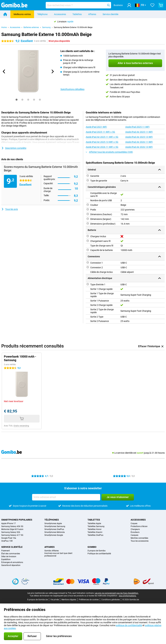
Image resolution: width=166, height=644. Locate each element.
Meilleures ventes (22, 14)
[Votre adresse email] (66, 497)
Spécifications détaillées (72, 89)
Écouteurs (135, 532)
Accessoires (60, 14)
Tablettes (77, 14)
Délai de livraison (9, 557)
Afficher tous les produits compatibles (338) (109, 152)
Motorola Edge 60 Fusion (12, 529)
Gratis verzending (21, 426)
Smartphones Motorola (55, 532)
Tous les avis (10, 209)
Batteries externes (31, 27)
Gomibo (92, 547)
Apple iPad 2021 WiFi (96, 127)
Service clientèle (110, 14)
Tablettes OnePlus (95, 535)
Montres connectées (139, 538)
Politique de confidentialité (99, 554)
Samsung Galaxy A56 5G (12, 526)
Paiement (6, 551)
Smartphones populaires (17, 520)
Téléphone (42, 14)
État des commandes (11, 554)
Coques (134, 523)
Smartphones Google (54, 535)
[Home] (5, 14)
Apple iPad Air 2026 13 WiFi (139, 147)
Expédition (6, 559)
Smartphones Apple (53, 523)
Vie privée (55, 600)
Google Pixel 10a (9, 538)
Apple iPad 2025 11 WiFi (137, 127)
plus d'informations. (128, 596)
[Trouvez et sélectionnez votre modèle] (78, 5)
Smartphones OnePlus (54, 529)
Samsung (46, 27)
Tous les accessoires (140, 541)
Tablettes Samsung (96, 526)
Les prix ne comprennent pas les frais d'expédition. (117, 593)
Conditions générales (111, 600)
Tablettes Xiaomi (95, 532)
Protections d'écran (139, 526)
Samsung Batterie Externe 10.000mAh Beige (73, 27)
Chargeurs (135, 529)
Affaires (92, 14)
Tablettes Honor (95, 529)
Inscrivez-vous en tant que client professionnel (58, 555)
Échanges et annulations (12, 562)
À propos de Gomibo (97, 551)
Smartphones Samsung (55, 526)
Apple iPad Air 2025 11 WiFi (139, 132)
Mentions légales (69, 600)
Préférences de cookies (89, 600)
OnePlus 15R (7, 541)
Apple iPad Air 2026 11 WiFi (139, 142)
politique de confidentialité (129, 625)
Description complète (14, 148)
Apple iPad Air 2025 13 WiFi (139, 137)
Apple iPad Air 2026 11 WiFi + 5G (102, 147)
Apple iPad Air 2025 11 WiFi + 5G (102, 137)
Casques (134, 535)
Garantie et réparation (11, 565)
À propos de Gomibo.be (38, 600)
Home (4, 27)
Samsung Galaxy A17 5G (12, 535)
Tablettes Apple (94, 523)
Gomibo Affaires (52, 551)
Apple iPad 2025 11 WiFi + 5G (100, 132)
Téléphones (52, 520)
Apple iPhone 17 (9, 523)
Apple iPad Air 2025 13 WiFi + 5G (102, 142)
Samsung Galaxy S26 (11, 532)
